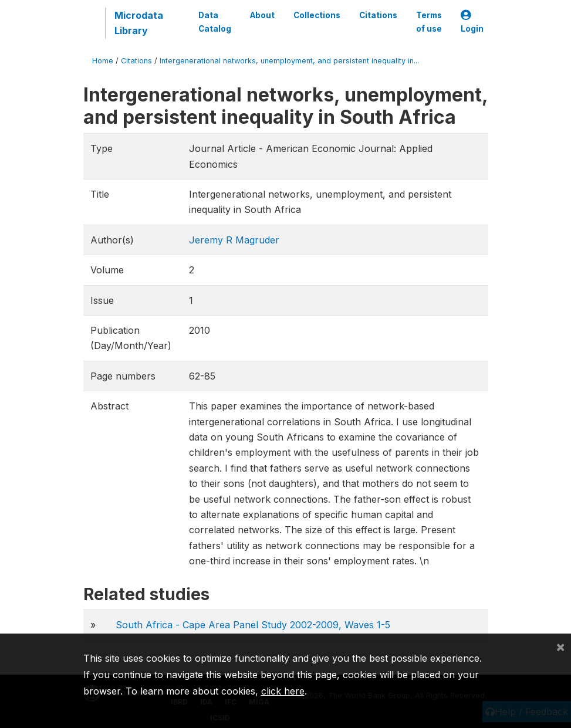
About (262, 15)
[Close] (560, 646)
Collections (317, 15)
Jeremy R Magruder (234, 240)
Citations (378, 15)
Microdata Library (139, 23)
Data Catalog (215, 22)
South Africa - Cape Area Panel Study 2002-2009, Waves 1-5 (253, 625)
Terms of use (429, 22)
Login (472, 22)
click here (283, 691)
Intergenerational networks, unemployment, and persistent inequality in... (289, 61)
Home (103, 61)
